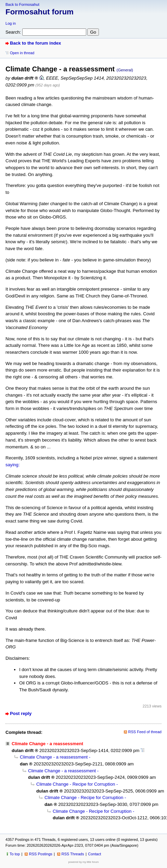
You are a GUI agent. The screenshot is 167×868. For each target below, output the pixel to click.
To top (15, 854)
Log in (11, 23)
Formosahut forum (40, 12)
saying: (13, 465)
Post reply (21, 713)
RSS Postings (41, 854)
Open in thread (22, 53)
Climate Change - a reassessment (54, 757)
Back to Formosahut (22, 4)
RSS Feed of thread (145, 732)
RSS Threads (73, 854)
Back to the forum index (35, 43)
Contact (94, 854)
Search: (13, 32)
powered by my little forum (84, 862)
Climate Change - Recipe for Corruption (76, 784)
